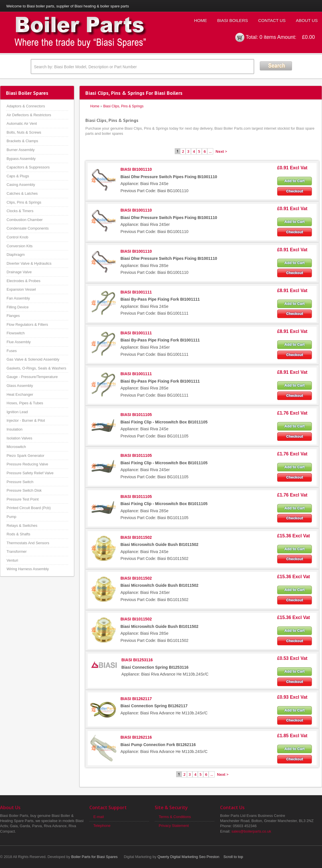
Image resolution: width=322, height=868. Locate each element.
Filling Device (18, 307)
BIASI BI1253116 (137, 660)
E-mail (99, 817)
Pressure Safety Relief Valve (30, 473)
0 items (268, 37)
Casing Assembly (21, 185)
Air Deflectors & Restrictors (29, 115)
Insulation (15, 429)
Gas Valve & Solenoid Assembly (33, 359)
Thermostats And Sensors (28, 543)
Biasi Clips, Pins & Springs (123, 106)
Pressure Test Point (23, 499)
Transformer (17, 551)
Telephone (102, 826)
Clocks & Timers (20, 211)
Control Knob (17, 237)
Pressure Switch (20, 482)
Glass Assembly (20, 386)
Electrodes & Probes (24, 281)
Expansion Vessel (21, 289)
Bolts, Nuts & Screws (24, 132)
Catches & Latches (22, 193)
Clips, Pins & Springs (24, 202)
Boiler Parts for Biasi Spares (95, 857)
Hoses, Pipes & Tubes (25, 403)
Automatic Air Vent (22, 123)
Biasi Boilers (233, 20)
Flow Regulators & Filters (27, 325)
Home (201, 20)
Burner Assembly (21, 150)
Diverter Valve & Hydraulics (29, 263)
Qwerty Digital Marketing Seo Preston (189, 857)
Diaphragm (16, 255)
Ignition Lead (17, 412)
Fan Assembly (18, 298)
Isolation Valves (19, 438)
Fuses (12, 351)
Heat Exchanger (20, 394)
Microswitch (16, 447)
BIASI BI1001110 (136, 169)
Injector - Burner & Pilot (26, 420)
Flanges (13, 316)
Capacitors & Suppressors (28, 167)
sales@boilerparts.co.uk (251, 831)
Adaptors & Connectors (26, 106)
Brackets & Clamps (22, 141)
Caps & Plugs (18, 176)
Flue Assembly (19, 342)
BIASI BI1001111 (136, 292)
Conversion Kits (20, 246)
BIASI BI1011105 (136, 415)
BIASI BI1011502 (136, 537)
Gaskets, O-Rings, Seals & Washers (36, 368)
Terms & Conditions (175, 817)
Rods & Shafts (18, 534)
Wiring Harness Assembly (28, 569)
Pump (11, 517)
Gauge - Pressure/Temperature (32, 377)
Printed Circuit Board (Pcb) (29, 508)
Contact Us (272, 20)
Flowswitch (16, 333)
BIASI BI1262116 (136, 737)
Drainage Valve (19, 272)
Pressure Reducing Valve (27, 464)
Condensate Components (28, 228)
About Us (307, 20)
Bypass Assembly (21, 159)
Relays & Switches (22, 526)
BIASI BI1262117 (136, 699)
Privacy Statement (174, 826)
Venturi (12, 560)
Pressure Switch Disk (24, 490)
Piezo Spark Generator (25, 456)
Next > (221, 151)
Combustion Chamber (25, 220)
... (210, 151)
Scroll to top (233, 857)
